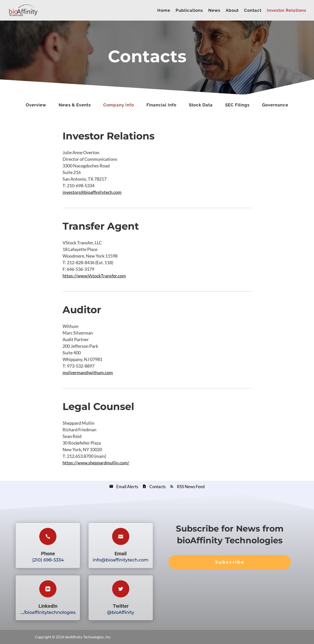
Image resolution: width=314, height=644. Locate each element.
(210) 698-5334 (48, 560)
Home (164, 11)
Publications (189, 11)
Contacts (157, 487)
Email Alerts (127, 487)
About (232, 11)
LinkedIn (48, 606)
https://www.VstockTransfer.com (94, 276)
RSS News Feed (191, 487)
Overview (36, 105)
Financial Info (161, 105)
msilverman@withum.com (88, 372)
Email (121, 554)
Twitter (121, 606)
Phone (48, 554)
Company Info (119, 105)
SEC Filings (237, 105)
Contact (253, 11)
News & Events (75, 105)
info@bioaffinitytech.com (121, 560)
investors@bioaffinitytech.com (92, 192)
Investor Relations (287, 11)
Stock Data (201, 105)
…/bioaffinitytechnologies (48, 612)
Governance (275, 105)
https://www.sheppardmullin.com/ (96, 463)
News (214, 11)
